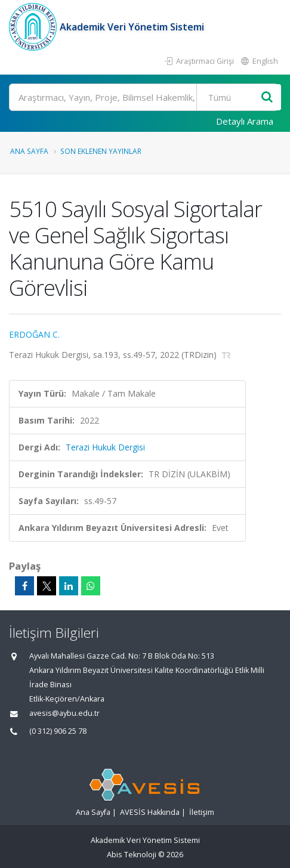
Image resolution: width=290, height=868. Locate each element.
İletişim (202, 812)
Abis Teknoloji (132, 855)
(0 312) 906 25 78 (58, 731)
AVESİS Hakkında (150, 812)
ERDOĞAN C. (34, 334)
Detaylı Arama (245, 121)
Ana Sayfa (29, 151)
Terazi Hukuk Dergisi (105, 447)
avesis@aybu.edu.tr (64, 713)
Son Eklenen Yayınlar (101, 151)
